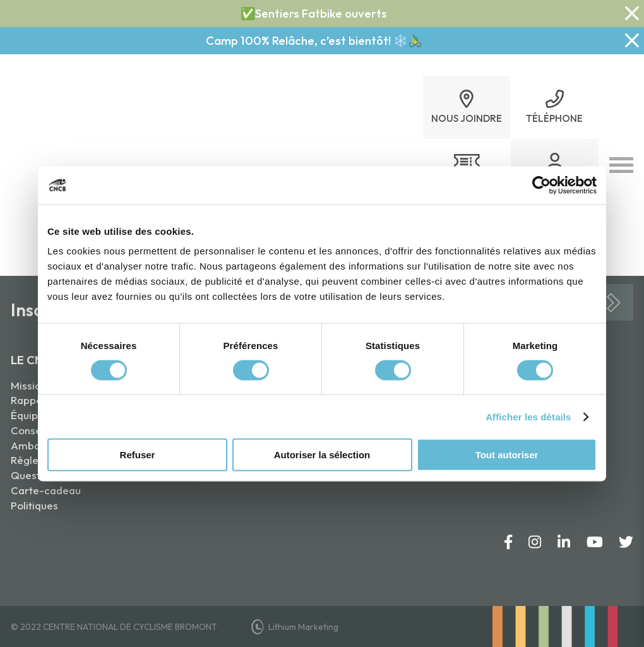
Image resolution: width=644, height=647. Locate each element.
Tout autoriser (507, 455)
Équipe (27, 415)
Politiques (34, 505)
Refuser (138, 455)
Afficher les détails (528, 416)
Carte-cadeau (46, 490)
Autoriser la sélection (322, 455)
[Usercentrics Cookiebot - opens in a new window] (541, 185)
